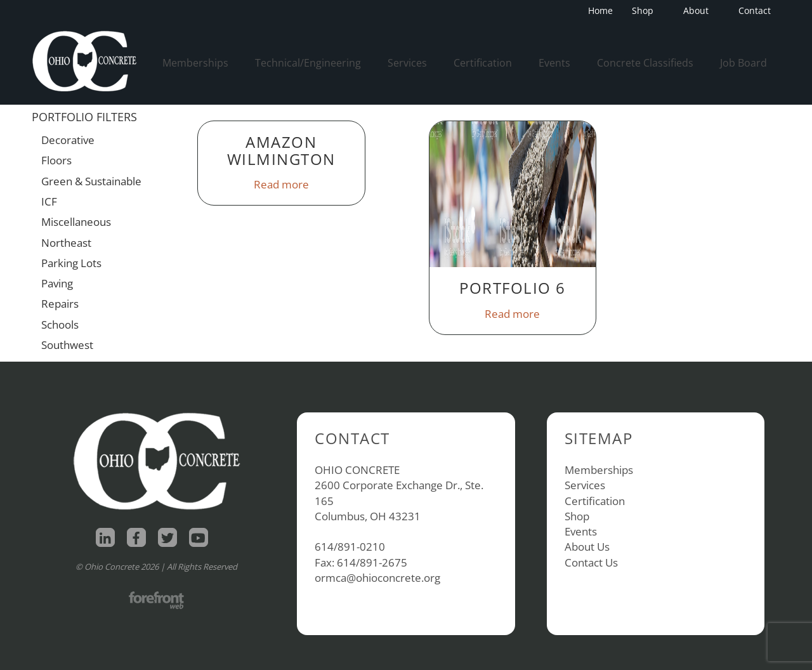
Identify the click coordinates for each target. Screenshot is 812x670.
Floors (56, 160)
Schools (60, 325)
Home (600, 10)
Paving (57, 283)
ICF (49, 201)
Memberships (195, 63)
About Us (587, 547)
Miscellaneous (76, 222)
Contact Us (591, 562)
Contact (755, 10)
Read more (281, 184)
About (700, 10)
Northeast (66, 243)
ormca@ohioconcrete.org (377, 578)
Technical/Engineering (308, 63)
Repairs (60, 304)
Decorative (68, 140)
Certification (483, 63)
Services (407, 63)
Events (554, 63)
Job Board (743, 63)
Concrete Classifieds (645, 63)
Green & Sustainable (91, 181)
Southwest (67, 345)
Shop (646, 10)
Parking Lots (71, 263)
